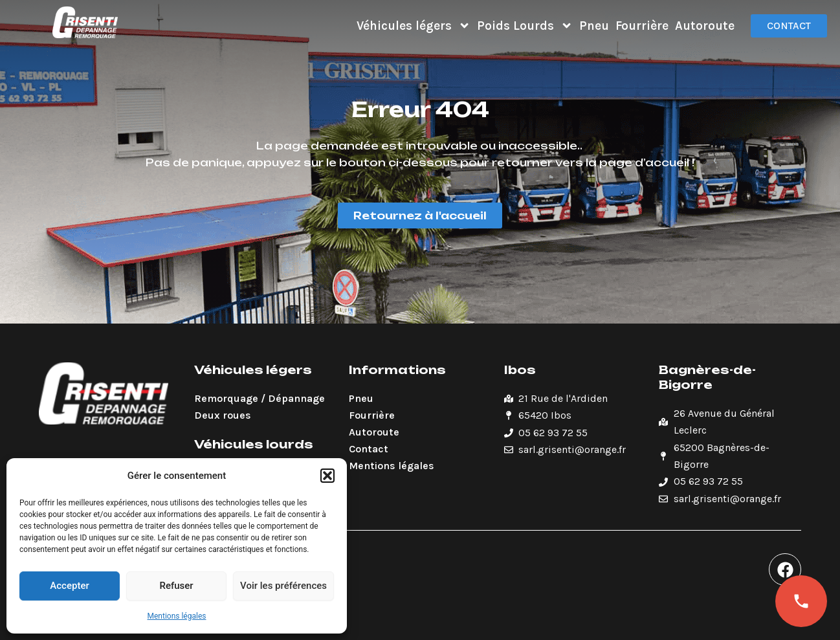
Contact (369, 449)
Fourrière (642, 26)
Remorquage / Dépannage (260, 398)
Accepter (69, 586)
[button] (327, 476)
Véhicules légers (414, 26)
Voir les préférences (283, 586)
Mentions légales (177, 616)
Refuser (176, 586)
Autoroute (705, 26)
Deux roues (223, 415)
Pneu (594, 26)
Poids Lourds (525, 26)
